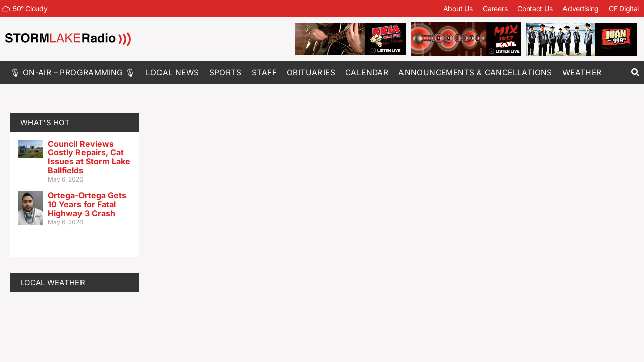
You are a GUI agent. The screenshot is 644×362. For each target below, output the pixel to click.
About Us (458, 8)
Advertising (581, 8)
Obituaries (311, 73)
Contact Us (535, 8)
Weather (582, 73)
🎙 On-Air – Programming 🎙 (73, 73)
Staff (264, 73)
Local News (173, 73)
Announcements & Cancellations (475, 73)
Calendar (367, 73)
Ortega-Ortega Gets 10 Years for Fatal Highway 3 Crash (87, 204)
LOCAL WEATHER (53, 282)
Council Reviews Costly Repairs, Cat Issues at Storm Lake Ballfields (89, 157)
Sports (225, 73)
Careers (495, 8)
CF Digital (624, 8)
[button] (635, 73)
